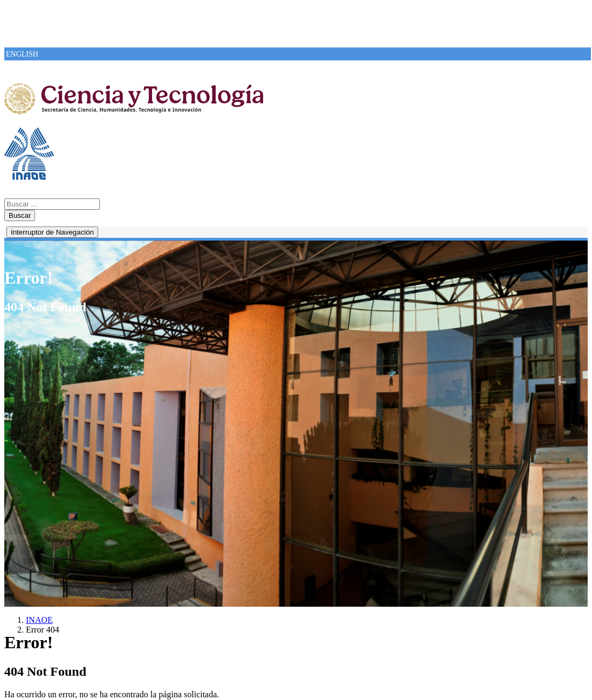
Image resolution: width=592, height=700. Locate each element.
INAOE (39, 620)
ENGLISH (22, 54)
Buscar (20, 215)
